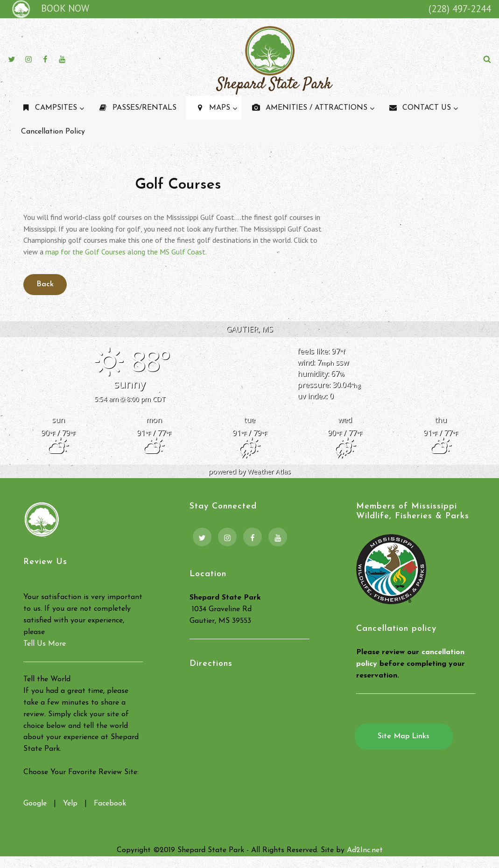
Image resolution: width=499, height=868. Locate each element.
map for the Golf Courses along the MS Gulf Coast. (126, 252)
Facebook (110, 804)
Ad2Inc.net (365, 850)
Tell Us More (45, 644)
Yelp (70, 804)
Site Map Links (404, 736)
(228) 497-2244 (460, 9)
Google (35, 804)
